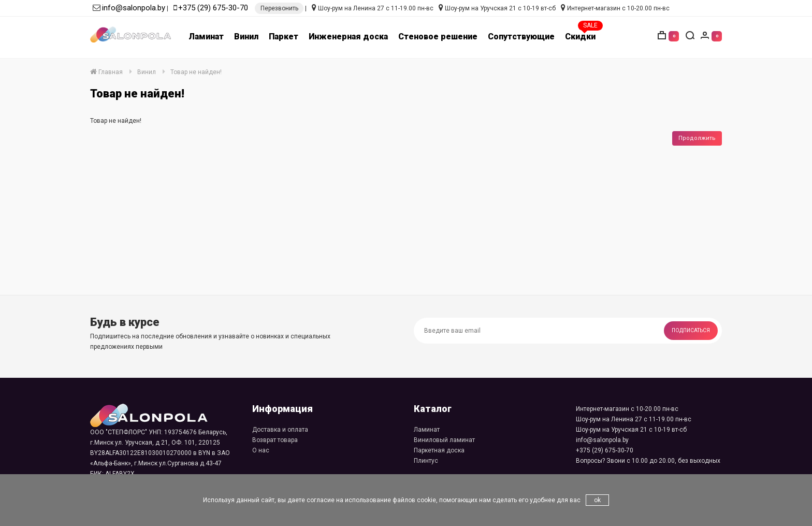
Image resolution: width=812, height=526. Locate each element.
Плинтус (426, 461)
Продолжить (697, 138)
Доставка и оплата (280, 430)
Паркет (284, 37)
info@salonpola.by (134, 8)
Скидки (580, 37)
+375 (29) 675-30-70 (213, 8)
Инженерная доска (348, 37)
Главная (106, 72)
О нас (261, 450)
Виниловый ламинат (444, 440)
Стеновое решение (438, 37)
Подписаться (691, 330)
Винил (246, 37)
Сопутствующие (521, 37)
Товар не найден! (196, 72)
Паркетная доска (439, 450)
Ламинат (206, 37)
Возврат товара (275, 440)
